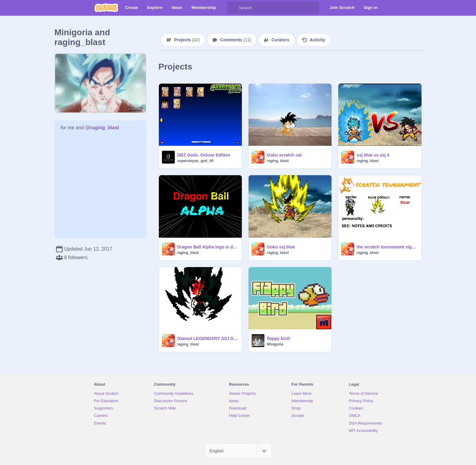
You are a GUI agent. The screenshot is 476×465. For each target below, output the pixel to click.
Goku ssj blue (281, 247)
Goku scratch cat (284, 155)
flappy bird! (279, 338)
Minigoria (275, 344)
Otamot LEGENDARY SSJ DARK (208, 338)
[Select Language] (238, 451)
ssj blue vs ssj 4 (373, 155)
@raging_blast (102, 128)
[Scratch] (106, 8)
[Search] (233, 8)
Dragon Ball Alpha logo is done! (208, 247)
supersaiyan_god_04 (195, 161)
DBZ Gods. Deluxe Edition (204, 155)
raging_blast (278, 161)
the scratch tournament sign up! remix (387, 247)
